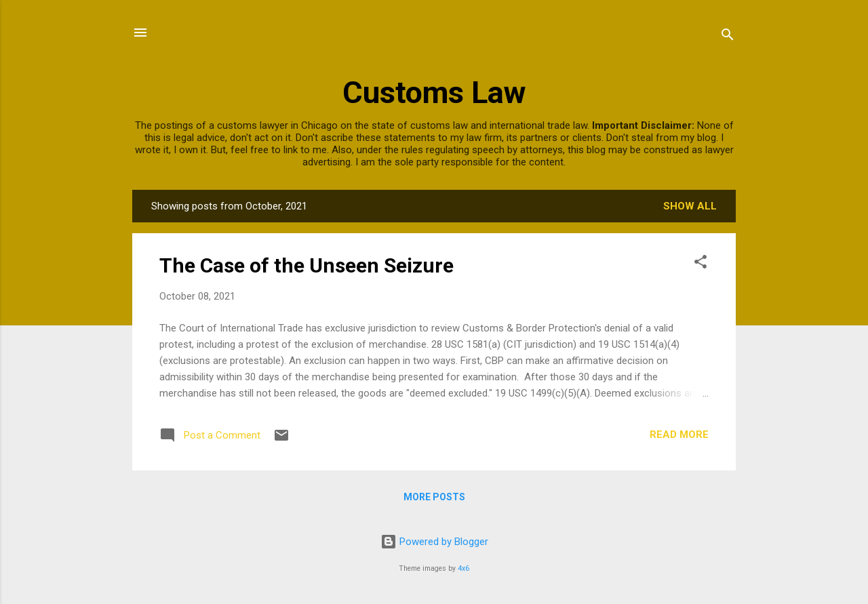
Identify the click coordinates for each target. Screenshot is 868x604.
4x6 (463, 568)
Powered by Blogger (434, 542)
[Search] (728, 37)
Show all (690, 206)
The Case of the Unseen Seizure (307, 265)
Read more (679, 435)
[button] (701, 264)
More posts (434, 497)
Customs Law (434, 93)
